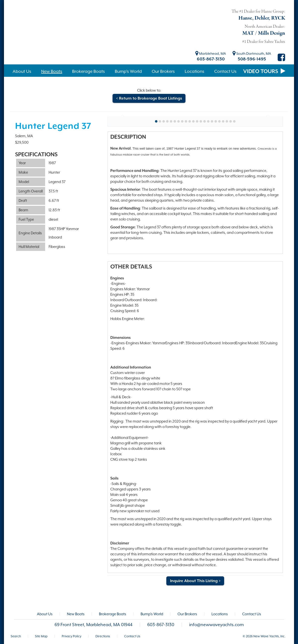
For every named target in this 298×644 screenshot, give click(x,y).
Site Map (41, 636)
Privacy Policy (72, 636)
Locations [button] (194, 71)
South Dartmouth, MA (252, 54)
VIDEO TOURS (264, 71)
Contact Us (252, 614)
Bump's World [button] (128, 71)
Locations (220, 614)
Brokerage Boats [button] (89, 71)
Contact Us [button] (225, 71)
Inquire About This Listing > (195, 581)
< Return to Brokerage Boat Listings (149, 98)
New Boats (76, 614)
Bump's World (152, 614)
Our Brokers (187, 614)
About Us (45, 614)
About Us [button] (22, 71)
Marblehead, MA (211, 54)
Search (16, 636)
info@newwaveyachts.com (216, 625)
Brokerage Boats (113, 614)
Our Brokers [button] (163, 71)
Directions (103, 636)
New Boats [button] (52, 71)
